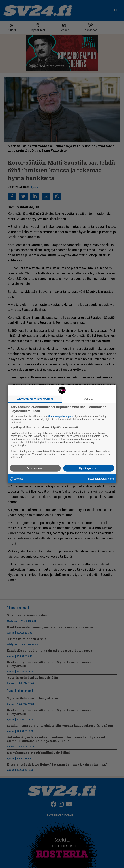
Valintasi (89, 399)
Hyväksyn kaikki (89, 468)
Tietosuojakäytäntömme (101, 479)
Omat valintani (35, 468)
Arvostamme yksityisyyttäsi (35, 399)
